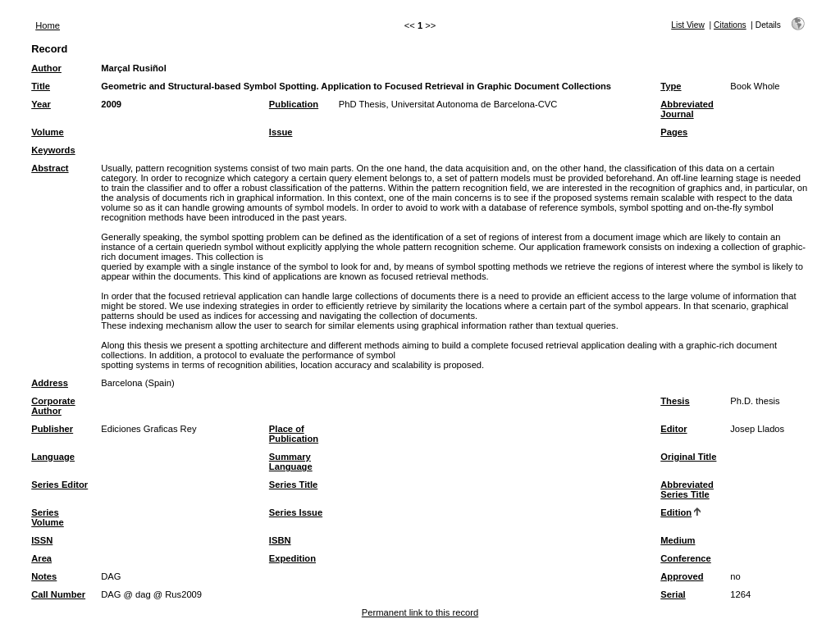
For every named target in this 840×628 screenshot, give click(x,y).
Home (48, 25)
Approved (682, 576)
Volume (48, 132)
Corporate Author (53, 406)
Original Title (688, 457)
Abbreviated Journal (687, 109)
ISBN (280, 540)
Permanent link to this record (420, 612)
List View (688, 25)
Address (50, 383)
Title (41, 86)
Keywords (53, 150)
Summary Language (291, 462)
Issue (281, 132)
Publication (294, 104)
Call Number (58, 594)
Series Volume (48, 517)
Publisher (52, 429)
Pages (674, 132)
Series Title (294, 485)
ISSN (42, 540)
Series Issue (296, 512)
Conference (686, 558)
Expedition (292, 558)
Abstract (50, 168)
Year (41, 104)
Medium (678, 540)
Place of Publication (294, 434)
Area (41, 558)
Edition (676, 512)
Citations (730, 25)
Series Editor (59, 485)
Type (671, 86)
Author (46, 68)
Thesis (675, 401)
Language (53, 457)
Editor (673, 429)
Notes (44, 576)
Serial (673, 594)
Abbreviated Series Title (687, 489)
